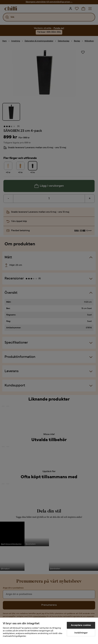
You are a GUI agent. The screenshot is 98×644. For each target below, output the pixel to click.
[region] (49, 631)
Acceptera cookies (81, 625)
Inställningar (81, 633)
